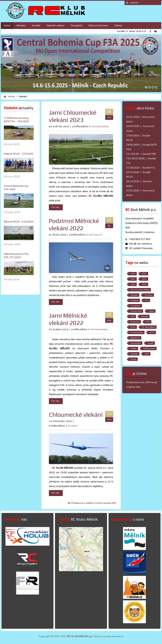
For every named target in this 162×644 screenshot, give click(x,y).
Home (11, 97)
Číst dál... (56, 207)
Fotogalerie (100, 127)
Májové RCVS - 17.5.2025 (18, 154)
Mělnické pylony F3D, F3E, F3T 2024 (16, 256)
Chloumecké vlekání (76, 415)
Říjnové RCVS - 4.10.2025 (19, 222)
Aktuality (95, 235)
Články (73, 426)
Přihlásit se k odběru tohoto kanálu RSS (93, 503)
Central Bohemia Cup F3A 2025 (16, 188)
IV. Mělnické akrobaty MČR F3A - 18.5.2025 (16, 120)
